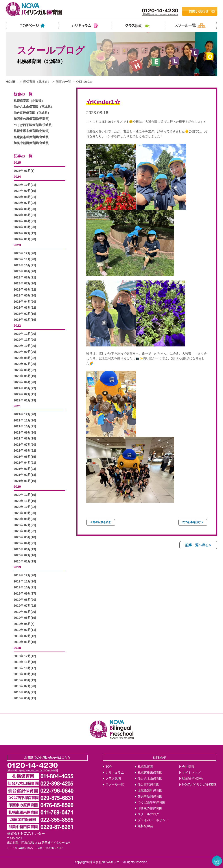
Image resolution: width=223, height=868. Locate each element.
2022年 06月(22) (25, 370)
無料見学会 (145, 826)
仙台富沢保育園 (148, 785)
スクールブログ (148, 814)
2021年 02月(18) (25, 475)
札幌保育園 (145, 767)
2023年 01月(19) (25, 320)
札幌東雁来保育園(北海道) (32, 131)
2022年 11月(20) (25, 340)
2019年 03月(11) (25, 630)
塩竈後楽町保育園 (150, 790)
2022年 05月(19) (25, 376)
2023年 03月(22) (25, 308)
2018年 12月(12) (25, 656)
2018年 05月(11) (25, 698)
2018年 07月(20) (25, 686)
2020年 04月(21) (25, 543)
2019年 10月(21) (25, 587)
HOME (11, 82)
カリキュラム (115, 773)
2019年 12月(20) (25, 575)
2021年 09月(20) (25, 433)
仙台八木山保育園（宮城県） (34, 107)
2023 (17, 245)
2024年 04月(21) (25, 221)
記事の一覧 (63, 82)
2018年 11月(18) (25, 662)
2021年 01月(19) (25, 481)
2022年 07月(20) (25, 364)
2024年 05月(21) (25, 215)
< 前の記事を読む (101, 522)
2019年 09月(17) (25, 594)
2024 (17, 177)
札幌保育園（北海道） (35, 82)
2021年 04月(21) (25, 463)
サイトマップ (191, 773)
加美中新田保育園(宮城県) (32, 143)
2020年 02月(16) (25, 555)
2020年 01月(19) (25, 561)
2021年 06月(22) (25, 451)
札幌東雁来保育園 (150, 773)
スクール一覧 (115, 785)
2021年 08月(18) (25, 439)
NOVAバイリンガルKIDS (199, 785)
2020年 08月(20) (25, 519)
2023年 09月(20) (25, 271)
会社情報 (188, 767)
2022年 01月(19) (25, 400)
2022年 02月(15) (25, 394)
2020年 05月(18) (25, 537)
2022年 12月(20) (25, 334)
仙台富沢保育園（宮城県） (32, 113)
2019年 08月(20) (25, 600)
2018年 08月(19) (25, 680)
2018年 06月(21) (25, 692)
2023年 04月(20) (25, 302)
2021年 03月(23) (25, 469)
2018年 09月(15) (25, 674)
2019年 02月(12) (25, 636)
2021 (17, 406)
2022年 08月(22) (25, 358)
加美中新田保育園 (150, 796)
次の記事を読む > (193, 522)
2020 (17, 486)
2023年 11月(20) (25, 259)
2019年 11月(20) (25, 581)
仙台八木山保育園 (150, 779)
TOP (109, 767)
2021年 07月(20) (25, 445)
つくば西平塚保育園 (151, 802)
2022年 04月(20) (25, 382)
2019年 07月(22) (25, 606)
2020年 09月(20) (25, 513)
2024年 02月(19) (25, 233)
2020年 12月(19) (25, 495)
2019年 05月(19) (25, 618)
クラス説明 (113, 779)
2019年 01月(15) (25, 642)
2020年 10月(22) (25, 507)
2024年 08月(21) (25, 197)
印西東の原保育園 (150, 808)
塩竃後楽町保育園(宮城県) (32, 137)
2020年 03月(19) (25, 549)
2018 (17, 648)
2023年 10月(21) (25, 265)
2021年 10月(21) (25, 426)
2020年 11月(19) (25, 501)
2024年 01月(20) (25, 239)
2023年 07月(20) (25, 283)
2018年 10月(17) (25, 668)
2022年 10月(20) (25, 346)
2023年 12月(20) (25, 253)
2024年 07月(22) (25, 203)
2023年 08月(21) (25, 277)
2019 (17, 567)
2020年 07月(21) (25, 525)
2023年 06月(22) (25, 290)
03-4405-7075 (24, 848)
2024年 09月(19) (25, 191)
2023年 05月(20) (25, 296)
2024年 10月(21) (25, 185)
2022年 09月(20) (25, 352)
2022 (17, 325)
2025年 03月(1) (24, 171)
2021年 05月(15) (25, 457)
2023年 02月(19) (25, 314)
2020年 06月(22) (25, 531)
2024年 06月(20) (25, 209)
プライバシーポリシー (153, 820)
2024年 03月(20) (25, 227)
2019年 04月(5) (24, 624)
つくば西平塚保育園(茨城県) (33, 125)
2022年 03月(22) (25, 388)
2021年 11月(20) (25, 420)
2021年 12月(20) (25, 414)
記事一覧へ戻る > (198, 545)
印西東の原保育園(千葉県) (32, 119)
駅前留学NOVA (192, 779)
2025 (17, 162)
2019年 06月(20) (25, 612)
